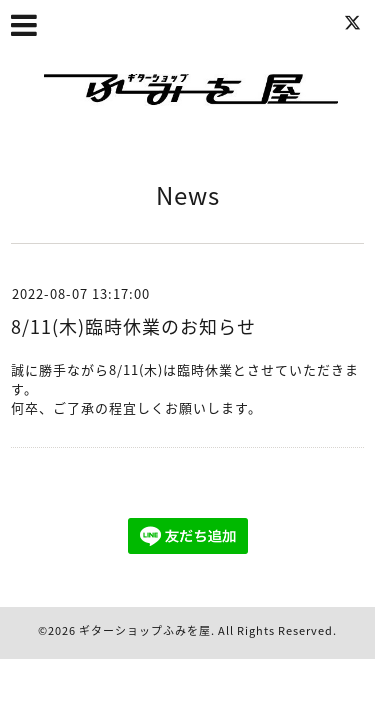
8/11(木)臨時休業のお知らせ (133, 326)
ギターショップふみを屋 (145, 630)
